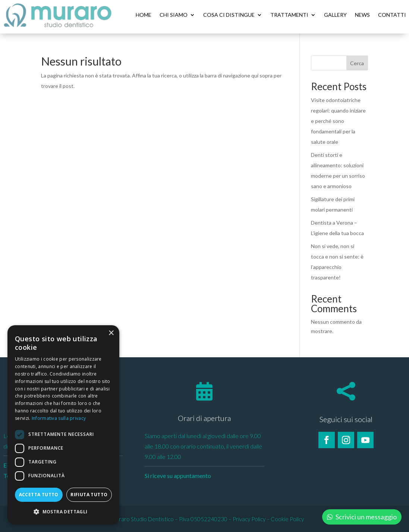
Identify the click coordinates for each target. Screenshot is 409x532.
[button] (63, 512)
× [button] (111, 333)
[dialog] (63, 425)
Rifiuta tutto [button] (89, 495)
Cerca (357, 63)
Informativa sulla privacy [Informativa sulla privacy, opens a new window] (59, 418)
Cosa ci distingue (229, 15)
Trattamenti (289, 15)
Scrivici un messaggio (366, 517)
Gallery (335, 15)
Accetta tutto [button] (39, 495)
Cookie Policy (287, 519)
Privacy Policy (249, 519)
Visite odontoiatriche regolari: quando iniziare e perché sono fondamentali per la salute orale (338, 121)
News (362, 15)
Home (144, 15)
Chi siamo (174, 15)
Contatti (392, 15)
